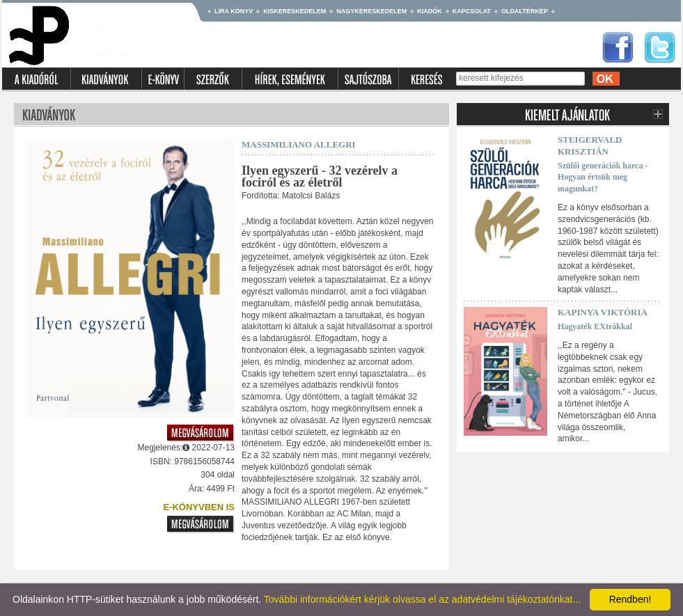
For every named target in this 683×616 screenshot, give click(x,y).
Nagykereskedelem (371, 11)
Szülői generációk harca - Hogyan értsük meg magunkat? (603, 177)
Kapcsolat (472, 11)
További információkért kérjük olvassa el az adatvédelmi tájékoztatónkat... (422, 599)
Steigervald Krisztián (590, 145)
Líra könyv (234, 11)
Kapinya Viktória (603, 312)
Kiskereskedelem (295, 11)
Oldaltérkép (525, 11)
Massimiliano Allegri (299, 144)
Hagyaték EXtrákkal (595, 326)
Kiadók (430, 11)
